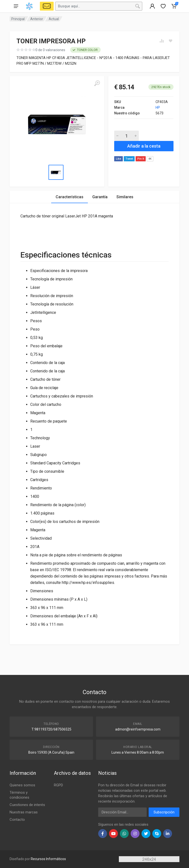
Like (118, 159)
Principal (18, 19)
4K (150, 159)
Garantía (100, 197)
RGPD (58, 785)
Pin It (141, 159)
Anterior (37, 19)
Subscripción (164, 812)
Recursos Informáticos (48, 859)
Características (70, 197)
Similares (125, 197)
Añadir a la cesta (144, 146)
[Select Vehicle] (47, 6)
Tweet (129, 159)
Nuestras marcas (24, 812)
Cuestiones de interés (27, 805)
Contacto (17, 820)
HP (158, 107)
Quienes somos (22, 785)
